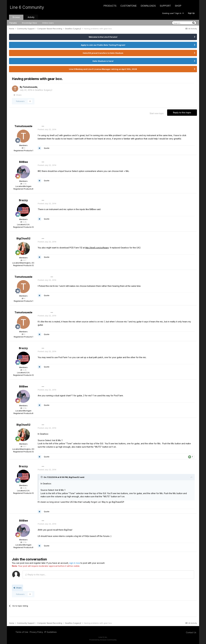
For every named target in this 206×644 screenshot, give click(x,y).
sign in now (75, 563)
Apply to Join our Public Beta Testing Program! (103, 45)
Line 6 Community (27, 7)
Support (165, 6)
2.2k (23, 222)
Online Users (48, 23)
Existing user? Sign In (173, 13)
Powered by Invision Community (103, 640)
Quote (47, 148)
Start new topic (157, 113)
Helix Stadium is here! (103, 61)
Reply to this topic (182, 113)
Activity (31, 17)
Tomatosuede (30, 87)
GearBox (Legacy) (44, 90)
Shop (178, 6)
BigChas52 (23, 238)
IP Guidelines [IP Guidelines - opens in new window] (51, 632)
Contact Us (191, 632)
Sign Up (191, 13)
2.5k (23, 184)
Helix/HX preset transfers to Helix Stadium (103, 53)
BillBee (23, 162)
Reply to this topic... (36, 575)
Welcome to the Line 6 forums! (103, 37)
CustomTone (128, 6)
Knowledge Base (29, 23)
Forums (13, 23)
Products (110, 6)
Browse (16, 17)
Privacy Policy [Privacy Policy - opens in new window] (36, 632)
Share (18, 95)
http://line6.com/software (97, 248)
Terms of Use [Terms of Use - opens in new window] (22, 632)
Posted (47, 129)
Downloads (148, 6)
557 (23, 260)
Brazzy (23, 200)
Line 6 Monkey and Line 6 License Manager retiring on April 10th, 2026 (103, 69)
